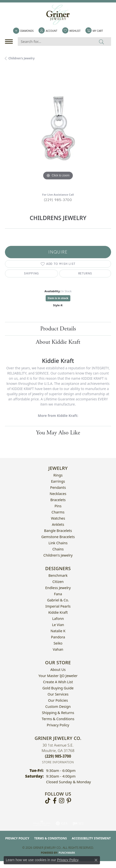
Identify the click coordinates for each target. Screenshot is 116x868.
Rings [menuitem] (58, 475)
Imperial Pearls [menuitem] (58, 606)
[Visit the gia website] (62, 823)
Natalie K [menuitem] (58, 631)
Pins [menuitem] (58, 506)
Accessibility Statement (91, 838)
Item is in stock (58, 298)
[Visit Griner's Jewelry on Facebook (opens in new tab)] (55, 801)
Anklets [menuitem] (58, 524)
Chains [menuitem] (58, 549)
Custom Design (58, 706)
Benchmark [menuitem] (58, 575)
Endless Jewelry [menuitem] (58, 588)
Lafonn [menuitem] (58, 619)
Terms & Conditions (58, 719)
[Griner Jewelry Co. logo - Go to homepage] (58, 15)
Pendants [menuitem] (58, 487)
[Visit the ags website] (42, 823)
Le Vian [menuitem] (58, 625)
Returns (85, 273)
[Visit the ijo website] (78, 823)
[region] (58, 128)
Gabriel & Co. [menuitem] (58, 600)
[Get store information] (58, 762)
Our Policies (58, 700)
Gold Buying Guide (58, 688)
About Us (58, 670)
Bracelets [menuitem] (58, 500)
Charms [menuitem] (58, 512)
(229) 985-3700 (58, 200)
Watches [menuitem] (58, 518)
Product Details (58, 329)
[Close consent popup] (96, 860)
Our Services (58, 694)
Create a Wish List (58, 682)
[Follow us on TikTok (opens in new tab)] (48, 801)
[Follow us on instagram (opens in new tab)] (62, 801)
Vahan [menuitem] (58, 649)
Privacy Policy (58, 725)
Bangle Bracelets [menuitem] (58, 531)
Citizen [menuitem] (58, 582)
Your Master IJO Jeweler (58, 676)
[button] (48, 31)
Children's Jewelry (21, 58)
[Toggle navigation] (10, 42)
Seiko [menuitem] (58, 643)
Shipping (31, 273)
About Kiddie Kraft (58, 342)
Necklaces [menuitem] (58, 494)
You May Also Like (58, 433)
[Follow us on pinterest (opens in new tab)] (69, 801)
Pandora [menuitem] (58, 637)
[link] (23, 31)
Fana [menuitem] (58, 594)
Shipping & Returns (58, 713)
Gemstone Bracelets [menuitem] (58, 537)
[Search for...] (55, 42)
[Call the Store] (58, 756)
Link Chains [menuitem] (58, 543)
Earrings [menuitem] (58, 481)
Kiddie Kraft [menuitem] (58, 612)
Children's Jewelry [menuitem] (58, 555)
